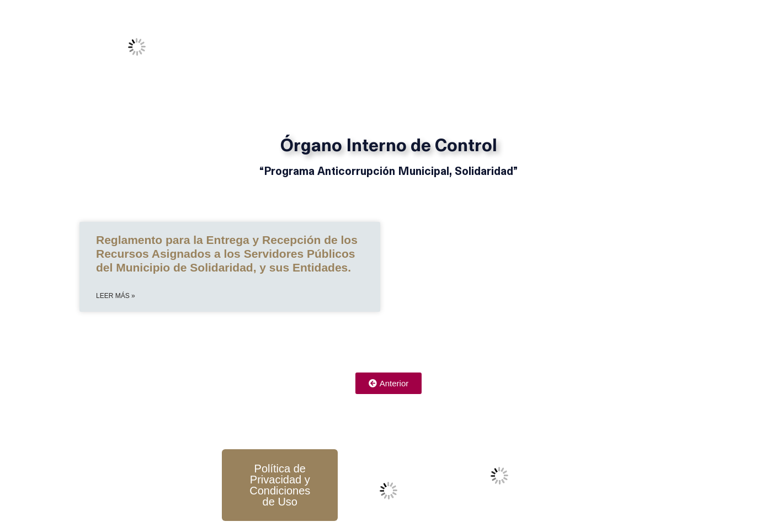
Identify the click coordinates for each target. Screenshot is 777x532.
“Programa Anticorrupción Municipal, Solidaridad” (388, 172)
